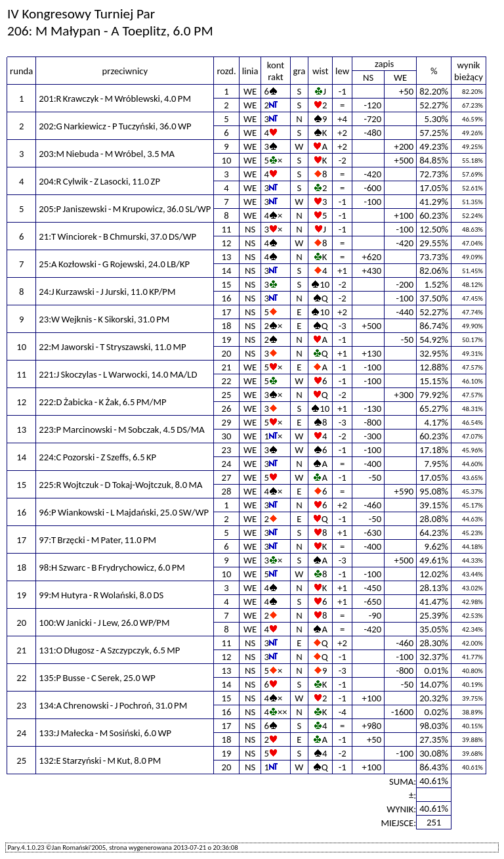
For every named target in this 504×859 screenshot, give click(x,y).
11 (227, 229)
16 (227, 298)
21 (227, 367)
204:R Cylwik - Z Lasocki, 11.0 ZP (99, 181)
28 (227, 491)
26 (227, 408)
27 (227, 477)
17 (227, 312)
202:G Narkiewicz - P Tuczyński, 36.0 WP (115, 126)
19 (227, 340)
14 (227, 271)
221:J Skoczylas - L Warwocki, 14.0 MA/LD (118, 374)
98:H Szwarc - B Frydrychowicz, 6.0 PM (112, 567)
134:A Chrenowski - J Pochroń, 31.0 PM (113, 705)
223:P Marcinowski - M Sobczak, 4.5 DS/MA (121, 429)
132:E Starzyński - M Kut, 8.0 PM (100, 760)
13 (227, 257)
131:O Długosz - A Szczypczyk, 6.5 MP (109, 650)
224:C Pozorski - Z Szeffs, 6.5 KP (97, 457)
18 (227, 326)
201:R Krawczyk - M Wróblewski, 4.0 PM (115, 99)
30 (227, 436)
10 (227, 160)
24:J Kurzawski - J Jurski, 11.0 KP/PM (107, 292)
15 (227, 284)
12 (227, 243)
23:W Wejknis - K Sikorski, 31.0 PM (104, 319)
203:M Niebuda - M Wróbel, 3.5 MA (107, 154)
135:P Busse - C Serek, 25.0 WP (97, 678)
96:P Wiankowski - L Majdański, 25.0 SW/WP (124, 512)
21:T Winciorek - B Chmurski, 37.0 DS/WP (117, 236)
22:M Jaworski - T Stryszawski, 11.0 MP (112, 347)
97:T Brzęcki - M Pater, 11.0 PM (97, 540)
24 (227, 464)
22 (227, 381)
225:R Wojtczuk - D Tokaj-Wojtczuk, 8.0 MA (120, 485)
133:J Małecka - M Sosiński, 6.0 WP (105, 733)
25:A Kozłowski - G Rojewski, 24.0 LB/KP (114, 264)
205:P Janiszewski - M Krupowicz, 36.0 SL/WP (125, 209)
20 (227, 353)
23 (227, 450)
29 (227, 422)
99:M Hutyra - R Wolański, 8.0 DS (101, 595)
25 (227, 395)
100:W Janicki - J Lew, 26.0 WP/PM (104, 623)
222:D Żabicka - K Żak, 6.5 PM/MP (102, 402)
